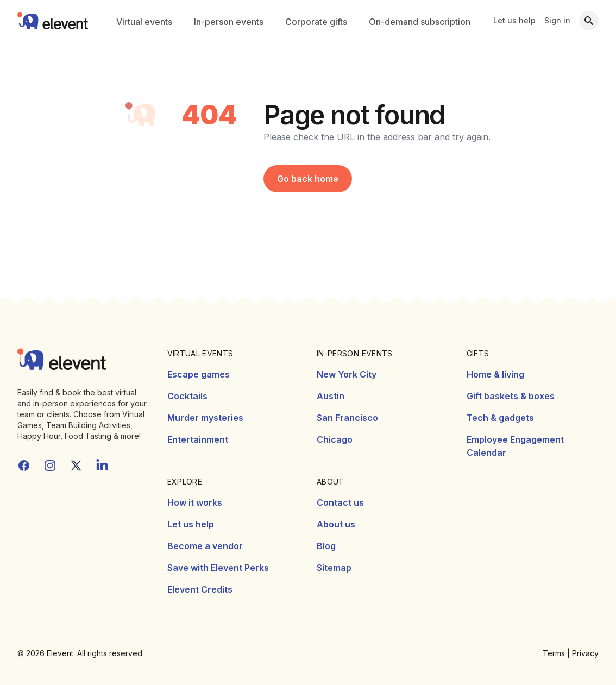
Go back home (308, 179)
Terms (554, 653)
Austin (331, 396)
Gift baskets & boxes (511, 396)
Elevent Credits (200, 589)
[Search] (589, 21)
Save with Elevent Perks (218, 568)
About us (336, 524)
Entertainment (198, 439)
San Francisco (347, 418)
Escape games (199, 374)
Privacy (585, 653)
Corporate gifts (316, 22)
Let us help (514, 20)
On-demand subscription (420, 22)
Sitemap (334, 568)
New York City (347, 374)
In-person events (229, 22)
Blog (326, 546)
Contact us (340, 502)
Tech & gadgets (500, 418)
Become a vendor (205, 546)
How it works (195, 502)
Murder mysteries (205, 418)
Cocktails (187, 396)
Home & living (495, 374)
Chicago (335, 439)
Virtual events (144, 22)
